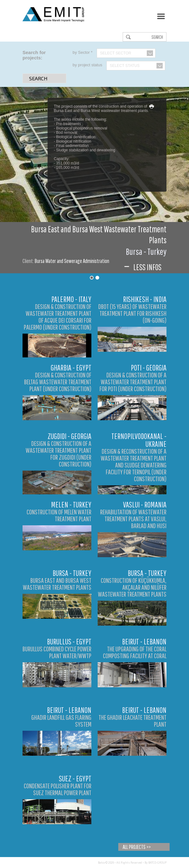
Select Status (125, 66)
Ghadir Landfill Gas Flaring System (61, 721)
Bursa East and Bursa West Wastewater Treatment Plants (57, 584)
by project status (87, 65)
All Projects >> (137, 847)
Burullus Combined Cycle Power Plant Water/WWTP (57, 652)
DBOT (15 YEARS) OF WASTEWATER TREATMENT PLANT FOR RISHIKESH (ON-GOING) (132, 313)
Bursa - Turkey (72, 573)
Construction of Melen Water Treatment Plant (59, 515)
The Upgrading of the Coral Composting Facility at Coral (135, 652)
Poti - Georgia (149, 368)
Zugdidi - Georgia (69, 436)
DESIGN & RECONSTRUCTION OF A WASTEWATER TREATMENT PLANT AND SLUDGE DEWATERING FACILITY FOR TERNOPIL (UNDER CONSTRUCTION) (134, 465)
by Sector (83, 52)
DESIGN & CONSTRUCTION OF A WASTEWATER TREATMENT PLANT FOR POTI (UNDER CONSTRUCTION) (133, 382)
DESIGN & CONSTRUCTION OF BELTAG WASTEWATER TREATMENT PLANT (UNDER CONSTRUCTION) (58, 382)
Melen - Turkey (71, 505)
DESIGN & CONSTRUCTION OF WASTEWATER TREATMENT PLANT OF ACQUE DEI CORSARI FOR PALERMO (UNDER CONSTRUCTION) (58, 317)
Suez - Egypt (75, 778)
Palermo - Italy (71, 299)
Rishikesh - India (145, 299)
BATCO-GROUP (157, 863)
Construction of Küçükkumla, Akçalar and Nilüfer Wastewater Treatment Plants (132, 587)
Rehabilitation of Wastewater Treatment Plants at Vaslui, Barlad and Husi (133, 519)
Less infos (142, 267)
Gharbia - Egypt (71, 368)
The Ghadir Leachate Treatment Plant (133, 721)
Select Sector (116, 53)
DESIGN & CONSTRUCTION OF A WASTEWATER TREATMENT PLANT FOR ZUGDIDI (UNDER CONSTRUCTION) (59, 454)
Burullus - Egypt (69, 641)
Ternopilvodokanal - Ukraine (139, 440)
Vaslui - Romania (145, 505)
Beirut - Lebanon (144, 641)
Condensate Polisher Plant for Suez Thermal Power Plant (58, 789)
